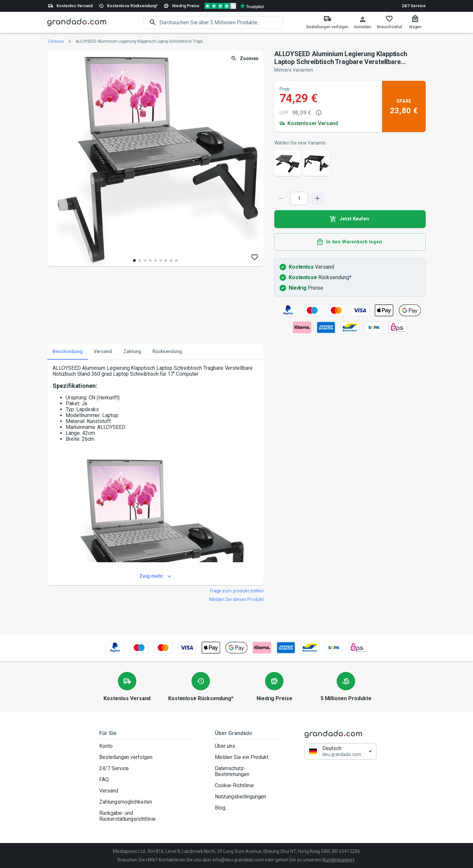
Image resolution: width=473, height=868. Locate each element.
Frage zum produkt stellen (237, 591)
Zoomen (245, 59)
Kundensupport (338, 860)
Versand (144, 791)
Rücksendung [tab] (167, 352)
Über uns (247, 746)
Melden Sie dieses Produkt (236, 599)
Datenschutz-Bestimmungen (247, 771)
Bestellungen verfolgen (144, 757)
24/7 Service (414, 6)
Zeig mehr (156, 576)
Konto (144, 746)
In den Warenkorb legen (350, 242)
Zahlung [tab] (132, 352)
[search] (221, 22)
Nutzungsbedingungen (247, 797)
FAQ (144, 780)
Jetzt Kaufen (350, 219)
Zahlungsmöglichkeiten (144, 802)
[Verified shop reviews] (234, 6)
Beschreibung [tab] (68, 352)
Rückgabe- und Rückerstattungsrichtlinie (144, 816)
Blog (247, 808)
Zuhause (56, 41)
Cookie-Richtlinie (247, 786)
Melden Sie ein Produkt (247, 757)
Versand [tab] (103, 352)
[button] (340, 751)
